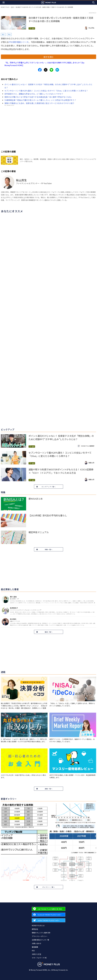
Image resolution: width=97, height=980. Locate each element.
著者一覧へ (49, 632)
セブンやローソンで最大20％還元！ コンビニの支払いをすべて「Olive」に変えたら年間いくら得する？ (46, 91)
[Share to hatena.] (57, 70)
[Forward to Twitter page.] (49, 920)
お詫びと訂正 (37, 954)
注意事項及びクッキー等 (40, 940)
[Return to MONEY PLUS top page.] (49, 2)
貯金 (9, 34)
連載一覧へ (49, 789)
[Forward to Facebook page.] (49, 915)
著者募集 (35, 947)
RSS (33, 951)
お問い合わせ (37, 943)
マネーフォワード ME (39, 958)
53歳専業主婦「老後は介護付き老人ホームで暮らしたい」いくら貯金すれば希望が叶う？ (40, 100)
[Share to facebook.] (40, 70)
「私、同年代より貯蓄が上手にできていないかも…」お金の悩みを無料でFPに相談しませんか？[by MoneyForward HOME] (44, 64)
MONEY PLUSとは (38, 925)
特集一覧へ (49, 549)
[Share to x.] (46, 70)
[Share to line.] (51, 70)
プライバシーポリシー (40, 936)
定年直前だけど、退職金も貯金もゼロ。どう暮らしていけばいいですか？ (34, 94)
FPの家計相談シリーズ (19, 42)
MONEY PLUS (5, 7)
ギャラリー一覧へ (49, 887)
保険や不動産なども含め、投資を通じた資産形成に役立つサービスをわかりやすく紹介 (39, 103)
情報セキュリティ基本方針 (41, 933)
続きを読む (49, 57)
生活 (12, 7)
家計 (3, 34)
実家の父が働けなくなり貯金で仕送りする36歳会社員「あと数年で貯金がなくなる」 (39, 97)
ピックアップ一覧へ (49, 487)
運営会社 (35, 929)
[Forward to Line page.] (49, 909)
